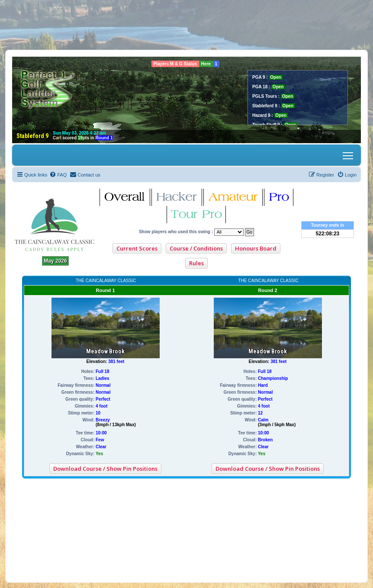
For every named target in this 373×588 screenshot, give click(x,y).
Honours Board (256, 248)
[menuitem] (58, 175)
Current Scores (137, 248)
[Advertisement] (186, 25)
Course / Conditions (196, 248)
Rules (196, 263)
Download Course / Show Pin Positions (105, 469)
